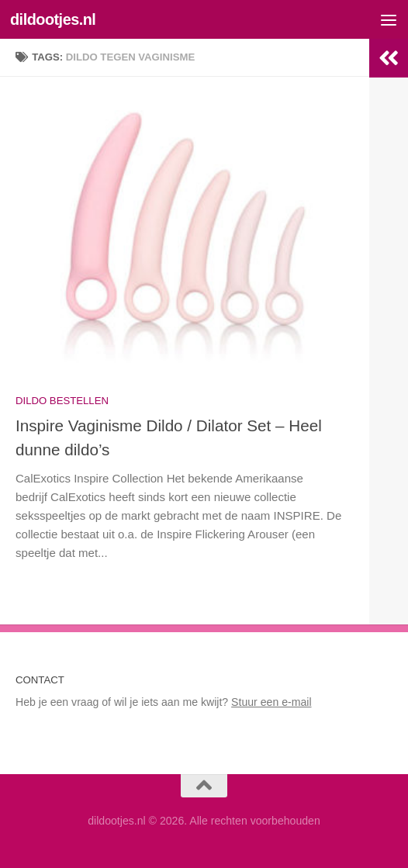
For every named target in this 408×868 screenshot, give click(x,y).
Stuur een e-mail (271, 702)
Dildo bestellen (62, 401)
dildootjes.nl (53, 19)
